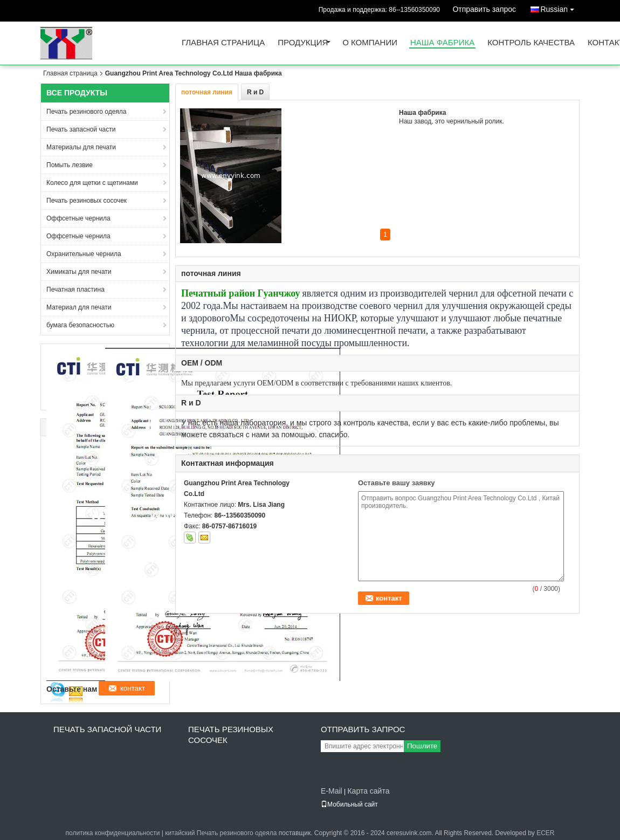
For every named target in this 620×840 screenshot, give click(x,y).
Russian (560, 7)
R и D (255, 92)
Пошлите (422, 746)
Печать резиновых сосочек (87, 201)
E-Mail (332, 791)
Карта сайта (368, 791)
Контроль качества (531, 43)
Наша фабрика (442, 43)
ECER (545, 833)
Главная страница (223, 43)
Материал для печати (79, 307)
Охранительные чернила (84, 254)
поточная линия (207, 92)
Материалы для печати (81, 147)
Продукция (303, 43)
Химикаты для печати (79, 272)
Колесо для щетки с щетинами (92, 183)
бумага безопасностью (80, 325)
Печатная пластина (75, 290)
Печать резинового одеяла (87, 112)
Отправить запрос (484, 9)
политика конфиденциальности (112, 833)
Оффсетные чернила (78, 218)
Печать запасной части (81, 129)
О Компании (370, 43)
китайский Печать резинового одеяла (221, 833)
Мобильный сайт (349, 804)
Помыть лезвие (70, 165)
